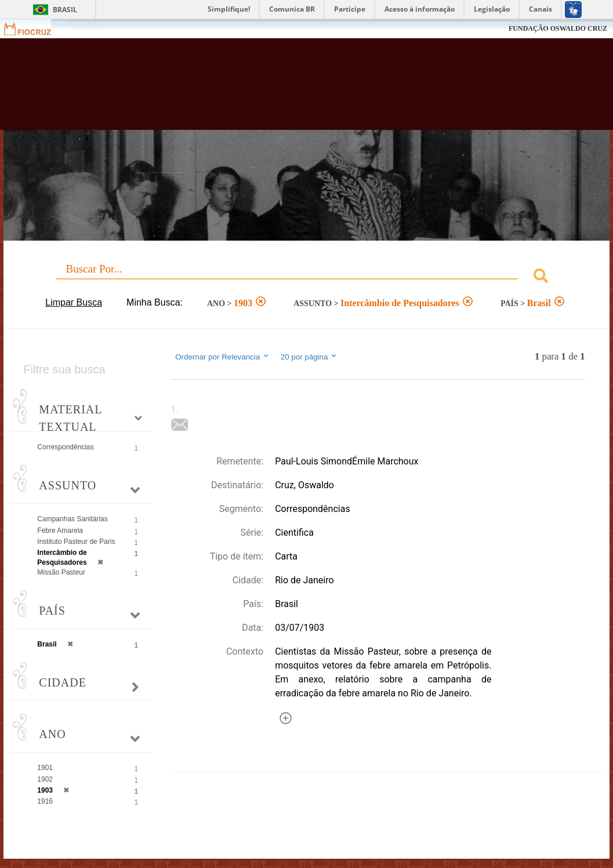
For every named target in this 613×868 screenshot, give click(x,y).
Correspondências (65, 447)
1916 (45, 801)
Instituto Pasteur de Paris (76, 542)
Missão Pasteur (61, 572)
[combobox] (306, 277)
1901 (45, 768)
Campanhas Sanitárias (72, 519)
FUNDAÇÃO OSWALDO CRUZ (558, 28)
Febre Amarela (60, 531)
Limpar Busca (74, 302)
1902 (45, 779)
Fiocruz (35, 29)
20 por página (309, 357)
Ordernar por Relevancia (222, 357)
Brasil (65, 10)
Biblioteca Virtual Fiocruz (273, 90)
